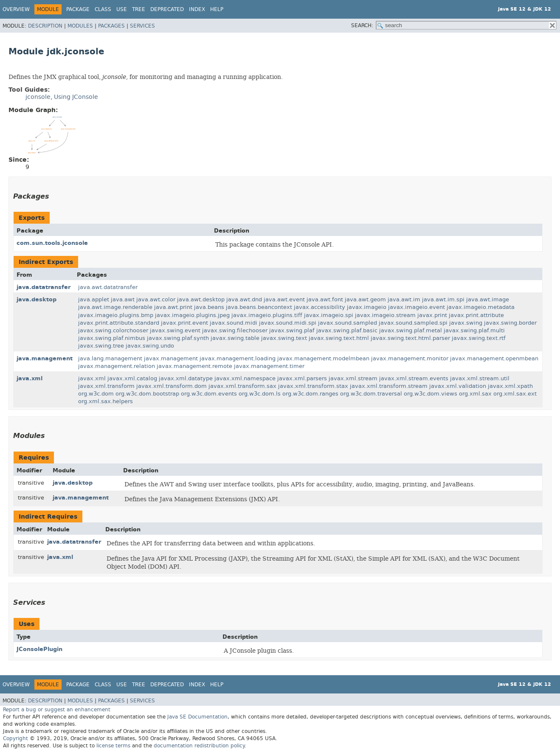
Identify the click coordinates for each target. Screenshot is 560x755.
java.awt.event (284, 299)
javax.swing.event (175, 330)
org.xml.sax (475, 394)
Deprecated (167, 9)
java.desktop (37, 299)
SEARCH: (362, 25)
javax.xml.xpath (510, 386)
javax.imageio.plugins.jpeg (192, 315)
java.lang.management (110, 358)
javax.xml (92, 378)
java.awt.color (156, 299)
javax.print (432, 315)
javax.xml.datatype (186, 378)
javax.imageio (367, 307)
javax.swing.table (235, 338)
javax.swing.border (510, 323)
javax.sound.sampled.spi (413, 323)
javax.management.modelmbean (323, 358)
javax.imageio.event (416, 307)
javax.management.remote (194, 366)
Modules (80, 26)
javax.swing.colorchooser (113, 330)
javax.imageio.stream (385, 315)
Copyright (15, 738)
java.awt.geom (365, 299)
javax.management (171, 358)
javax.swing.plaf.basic (347, 330)
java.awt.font (325, 299)
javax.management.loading (238, 358)
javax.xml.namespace (245, 378)
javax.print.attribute (476, 315)
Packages (111, 26)
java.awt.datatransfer (108, 287)
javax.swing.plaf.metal (411, 330)
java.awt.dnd (244, 299)
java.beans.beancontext (259, 307)
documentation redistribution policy (199, 746)
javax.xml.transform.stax (313, 386)
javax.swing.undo (150, 346)
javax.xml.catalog (132, 378)
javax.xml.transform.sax (242, 386)
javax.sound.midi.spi (288, 323)
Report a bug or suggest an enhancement (57, 710)
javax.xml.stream (353, 378)
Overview (16, 9)
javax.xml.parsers (302, 378)
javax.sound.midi (234, 323)
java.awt (123, 299)
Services (142, 26)
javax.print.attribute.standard (119, 323)
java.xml (30, 378)
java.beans (209, 307)
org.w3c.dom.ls (260, 394)
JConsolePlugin (39, 649)
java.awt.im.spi (443, 299)
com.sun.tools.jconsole (52, 243)
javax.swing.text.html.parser (410, 338)
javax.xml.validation (458, 386)
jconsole (114, 77)
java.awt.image (488, 299)
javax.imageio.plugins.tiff (267, 315)
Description (45, 26)
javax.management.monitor (410, 358)
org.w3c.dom (96, 394)
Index (197, 9)
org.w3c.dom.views (431, 394)
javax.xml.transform (106, 386)
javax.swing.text (284, 338)
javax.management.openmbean (494, 358)
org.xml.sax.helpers (106, 401)
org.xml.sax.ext (515, 394)
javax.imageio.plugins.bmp (116, 315)
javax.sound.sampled (348, 323)
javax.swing (466, 323)
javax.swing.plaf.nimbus (112, 338)
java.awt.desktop (201, 299)
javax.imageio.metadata (481, 307)
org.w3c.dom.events (209, 394)
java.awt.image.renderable (115, 307)
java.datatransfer (44, 287)
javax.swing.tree (101, 346)
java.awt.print (173, 307)
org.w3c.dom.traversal (371, 394)
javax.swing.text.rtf (479, 338)
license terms (113, 746)
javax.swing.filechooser (235, 330)
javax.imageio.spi (329, 315)
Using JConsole (76, 97)
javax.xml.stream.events (414, 378)
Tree (139, 9)
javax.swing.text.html (339, 338)
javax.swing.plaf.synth (178, 338)
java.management (45, 358)
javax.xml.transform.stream (389, 386)
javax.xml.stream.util (480, 378)
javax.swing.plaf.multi (474, 330)
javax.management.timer (269, 366)
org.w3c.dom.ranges (310, 394)
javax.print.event (184, 323)
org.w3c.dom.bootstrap (147, 394)
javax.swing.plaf (292, 330)
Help (217, 9)
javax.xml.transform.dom (172, 386)
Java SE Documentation (197, 717)
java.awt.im (404, 299)
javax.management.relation (117, 366)
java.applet (94, 299)
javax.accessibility (319, 307)
